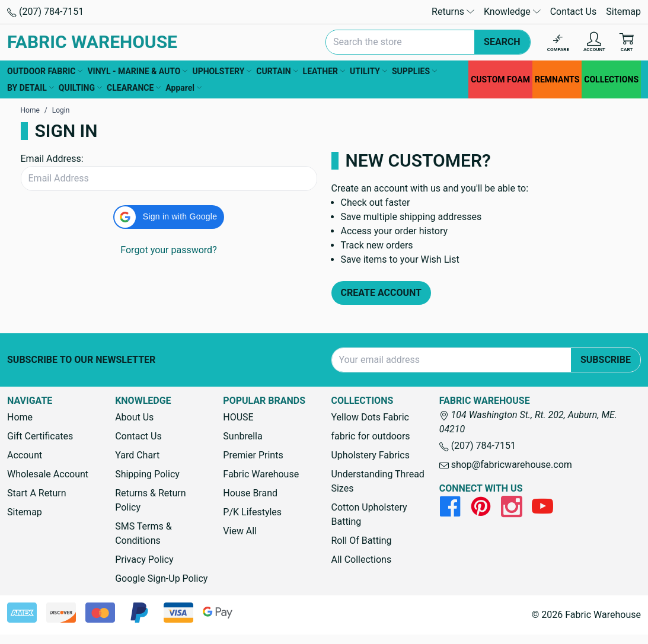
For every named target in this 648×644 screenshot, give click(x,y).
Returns (453, 12)
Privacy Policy (144, 559)
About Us (134, 417)
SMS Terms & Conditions (143, 533)
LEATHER (324, 71)
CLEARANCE (134, 88)
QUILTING (80, 88)
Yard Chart (137, 455)
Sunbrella (242, 436)
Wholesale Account (48, 474)
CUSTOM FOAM (500, 79)
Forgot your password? (168, 250)
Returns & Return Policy (150, 500)
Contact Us (574, 12)
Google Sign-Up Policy (161, 578)
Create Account (382, 293)
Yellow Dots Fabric (370, 417)
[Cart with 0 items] (627, 42)
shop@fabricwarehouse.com (506, 465)
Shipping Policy (147, 474)
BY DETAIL (31, 88)
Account (25, 455)
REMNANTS (557, 79)
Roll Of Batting (361, 541)
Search (502, 42)
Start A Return (37, 493)
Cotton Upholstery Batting (369, 514)
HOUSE (238, 417)
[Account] (594, 42)
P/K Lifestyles (252, 512)
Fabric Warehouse (261, 474)
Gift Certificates (40, 436)
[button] (169, 217)
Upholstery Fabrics (370, 455)
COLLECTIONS (611, 79)
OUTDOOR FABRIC (45, 71)
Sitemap (623, 12)
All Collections (361, 559)
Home (20, 417)
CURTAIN (277, 71)
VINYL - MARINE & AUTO (137, 71)
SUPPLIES (414, 71)
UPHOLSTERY (222, 71)
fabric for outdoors (370, 436)
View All (240, 531)
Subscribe (606, 360)
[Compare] (558, 42)
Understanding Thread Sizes (377, 481)
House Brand (250, 493)
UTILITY (368, 71)
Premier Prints (253, 455)
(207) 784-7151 (45, 12)
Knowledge (512, 12)
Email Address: (52, 159)
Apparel (183, 88)
